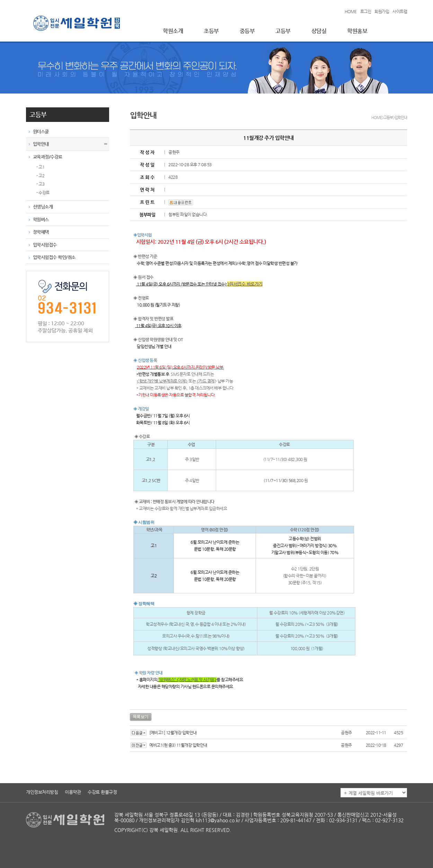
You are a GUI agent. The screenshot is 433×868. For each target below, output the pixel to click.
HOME (351, 11)
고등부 (283, 31)
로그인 (366, 11)
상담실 (319, 31)
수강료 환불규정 (102, 792)
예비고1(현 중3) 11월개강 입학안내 (178, 745)
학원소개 (173, 31)
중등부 (247, 31)
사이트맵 (400, 11)
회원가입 (382, 11)
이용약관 (73, 792)
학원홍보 (357, 31)
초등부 (211, 31)
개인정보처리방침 (42, 792)
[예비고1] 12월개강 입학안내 (173, 733)
